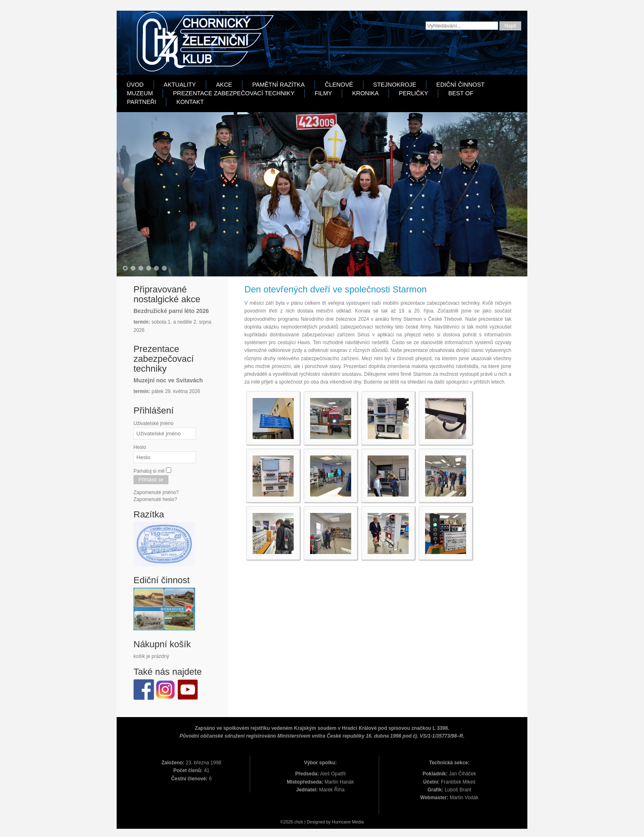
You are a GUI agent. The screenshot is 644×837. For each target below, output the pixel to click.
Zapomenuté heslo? (155, 499)
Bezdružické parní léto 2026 (171, 311)
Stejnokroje (395, 85)
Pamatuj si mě (149, 471)
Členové (339, 85)
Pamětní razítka (278, 85)
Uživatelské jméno (153, 423)
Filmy (323, 93)
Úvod (135, 85)
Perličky (413, 93)
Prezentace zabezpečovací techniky (234, 93)
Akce (224, 85)
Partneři (141, 102)
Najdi (510, 26)
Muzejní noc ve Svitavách (168, 380)
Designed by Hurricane (329, 822)
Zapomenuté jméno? (156, 492)
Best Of (461, 93)
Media (358, 822)
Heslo (140, 447)
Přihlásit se (151, 480)
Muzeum (140, 93)
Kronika (365, 93)
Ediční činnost (460, 85)
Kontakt (190, 102)
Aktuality (180, 85)
